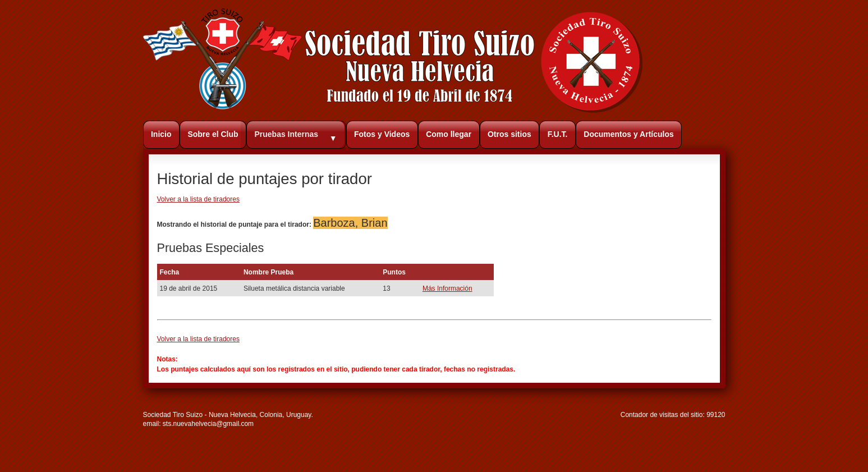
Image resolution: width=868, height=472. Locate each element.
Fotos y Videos (382, 134)
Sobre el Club (213, 134)
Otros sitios (509, 134)
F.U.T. (558, 134)
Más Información (447, 288)
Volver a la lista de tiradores (198, 199)
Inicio (161, 134)
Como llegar (449, 134)
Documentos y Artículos (629, 134)
